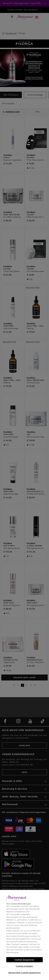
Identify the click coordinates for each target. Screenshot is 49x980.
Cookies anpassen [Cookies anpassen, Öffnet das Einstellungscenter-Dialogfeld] (24, 966)
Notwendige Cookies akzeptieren (24, 973)
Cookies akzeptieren (25, 960)
